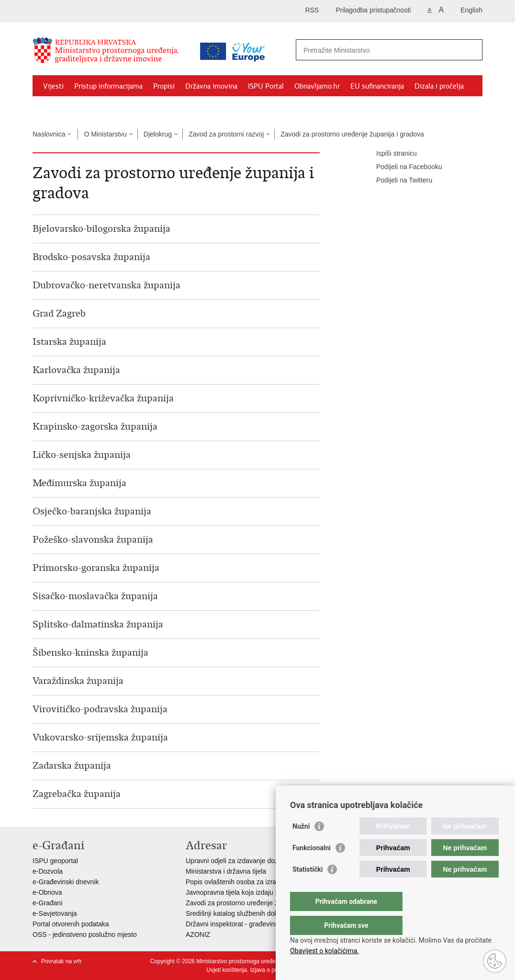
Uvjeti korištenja (227, 970)
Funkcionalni (312, 867)
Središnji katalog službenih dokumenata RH (251, 913)
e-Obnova (47, 892)
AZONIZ (198, 934)
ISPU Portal (266, 86)
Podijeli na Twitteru (397, 181)
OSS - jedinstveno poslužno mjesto (85, 934)
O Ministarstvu (105, 134)
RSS (312, 10)
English (471, 10)
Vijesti (53, 86)
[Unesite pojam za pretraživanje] (379, 50)
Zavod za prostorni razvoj (226, 134)
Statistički (308, 889)
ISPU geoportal (55, 861)
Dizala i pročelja (439, 86)
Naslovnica (49, 134)
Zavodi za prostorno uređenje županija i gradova (352, 134)
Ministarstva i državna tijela (226, 871)
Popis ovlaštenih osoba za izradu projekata (249, 882)
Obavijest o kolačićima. (325, 951)
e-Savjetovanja (55, 913)
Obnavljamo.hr (317, 86)
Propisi (164, 86)
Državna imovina (211, 86)
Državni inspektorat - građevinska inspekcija (251, 924)
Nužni (301, 845)
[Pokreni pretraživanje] (471, 50)
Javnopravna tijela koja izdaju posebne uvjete (253, 892)
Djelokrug (158, 134)
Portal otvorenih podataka (71, 924)
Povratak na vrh (61, 961)
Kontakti (56, 108)
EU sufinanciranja (377, 86)
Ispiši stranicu (390, 154)
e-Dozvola (48, 871)
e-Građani (47, 903)
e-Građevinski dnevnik (66, 882)
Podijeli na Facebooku (403, 167)
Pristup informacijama (108, 86)
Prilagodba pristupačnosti (373, 10)
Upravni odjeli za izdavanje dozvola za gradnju (255, 861)
